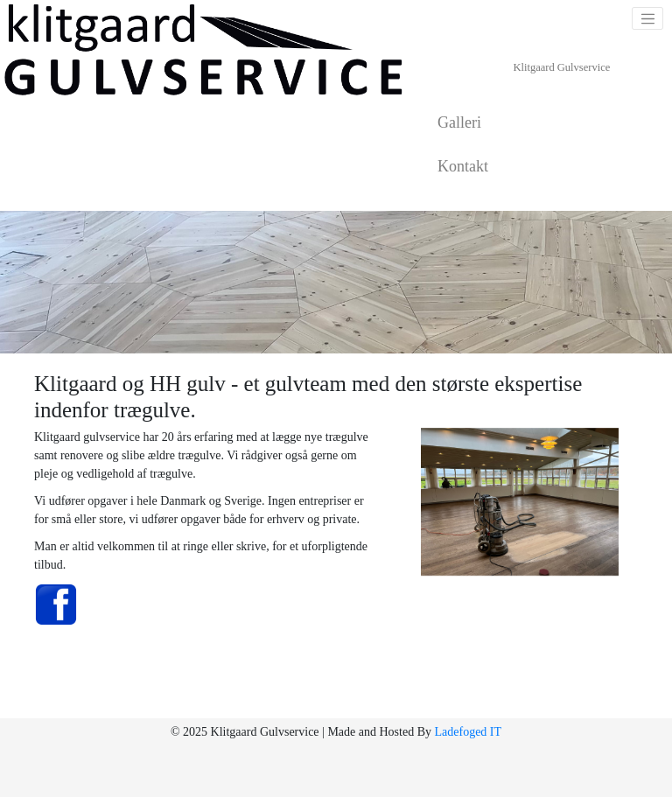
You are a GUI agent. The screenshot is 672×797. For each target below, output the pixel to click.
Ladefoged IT (468, 732)
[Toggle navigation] (647, 18)
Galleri (459, 122)
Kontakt (463, 166)
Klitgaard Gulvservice (562, 67)
